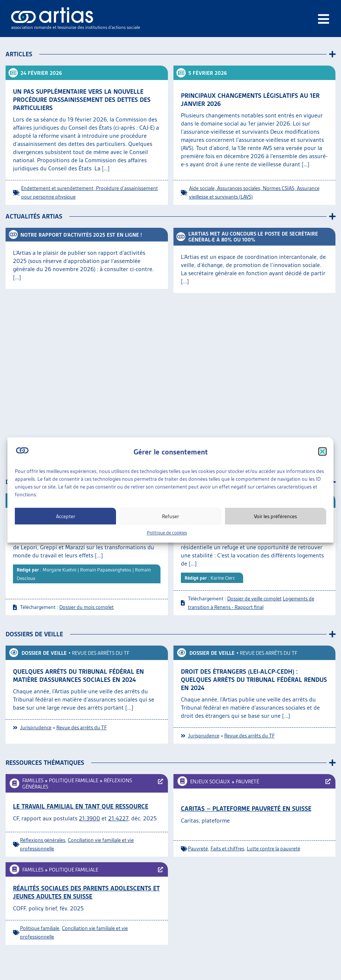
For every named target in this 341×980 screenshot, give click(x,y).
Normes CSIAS (279, 188)
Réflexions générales (43, 840)
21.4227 (118, 818)
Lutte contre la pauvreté (274, 849)
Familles (33, 780)
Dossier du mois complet (87, 607)
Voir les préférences (275, 516)
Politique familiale (74, 780)
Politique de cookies (167, 533)
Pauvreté (247, 781)
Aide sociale (202, 188)
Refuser (170, 516)
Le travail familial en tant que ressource (81, 806)
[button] (322, 451)
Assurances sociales (239, 188)
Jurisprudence (36, 727)
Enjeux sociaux (210, 781)
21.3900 (90, 818)
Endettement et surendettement (57, 188)
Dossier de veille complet (254, 599)
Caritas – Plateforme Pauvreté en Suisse (246, 809)
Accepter (66, 516)
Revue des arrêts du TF (101, 653)
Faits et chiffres (227, 849)
